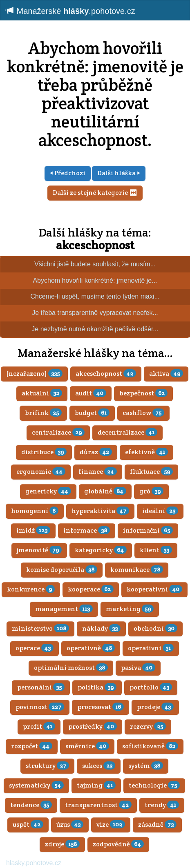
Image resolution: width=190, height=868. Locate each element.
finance (98, 472)
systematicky (36, 785)
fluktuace (151, 472)
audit (91, 393)
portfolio (151, 687)
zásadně (157, 824)
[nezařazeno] (34, 374)
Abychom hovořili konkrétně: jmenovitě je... (95, 280)
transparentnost (98, 805)
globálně (105, 491)
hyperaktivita (100, 511)
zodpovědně (118, 844)
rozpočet (32, 746)
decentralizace (127, 432)
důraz (96, 452)
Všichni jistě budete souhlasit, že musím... (95, 264)
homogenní (35, 511)
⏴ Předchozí (68, 173)
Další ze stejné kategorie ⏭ (95, 193)
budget (92, 413)
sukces (99, 766)
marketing (130, 609)
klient (156, 550)
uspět (28, 824)
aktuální (42, 393)
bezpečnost (143, 393)
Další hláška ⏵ (119, 173)
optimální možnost (71, 668)
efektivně (146, 452)
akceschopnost (95, 245)
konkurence (31, 589)
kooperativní (154, 589)
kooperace (91, 589)
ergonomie (41, 472)
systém (146, 766)
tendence (31, 805)
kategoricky (101, 550)
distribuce (44, 452)
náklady (101, 628)
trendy (162, 805)
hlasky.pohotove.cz (34, 863)
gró (151, 491)
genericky (48, 491)
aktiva (166, 374)
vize (111, 824)
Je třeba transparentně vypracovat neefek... (95, 313)
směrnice (87, 746)
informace (87, 530)
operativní (151, 648)
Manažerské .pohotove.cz (71, 11)
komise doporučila (62, 570)
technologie (154, 785)
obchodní (155, 628)
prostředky (93, 726)
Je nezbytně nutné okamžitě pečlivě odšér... (95, 329)
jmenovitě (39, 550)
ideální (160, 511)
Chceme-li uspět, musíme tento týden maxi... (95, 296)
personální (41, 687)
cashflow (143, 413)
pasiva (138, 668)
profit (39, 726)
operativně (91, 648)
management (64, 609)
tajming (96, 785)
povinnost (40, 707)
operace (35, 648)
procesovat (101, 707)
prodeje (155, 707)
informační (148, 530)
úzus (70, 824)
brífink (43, 413)
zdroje (62, 844)
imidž (33, 530)
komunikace (137, 570)
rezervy (148, 726)
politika (97, 687)
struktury (47, 766)
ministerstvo (40, 628)
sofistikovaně (150, 746)
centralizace (58, 432)
